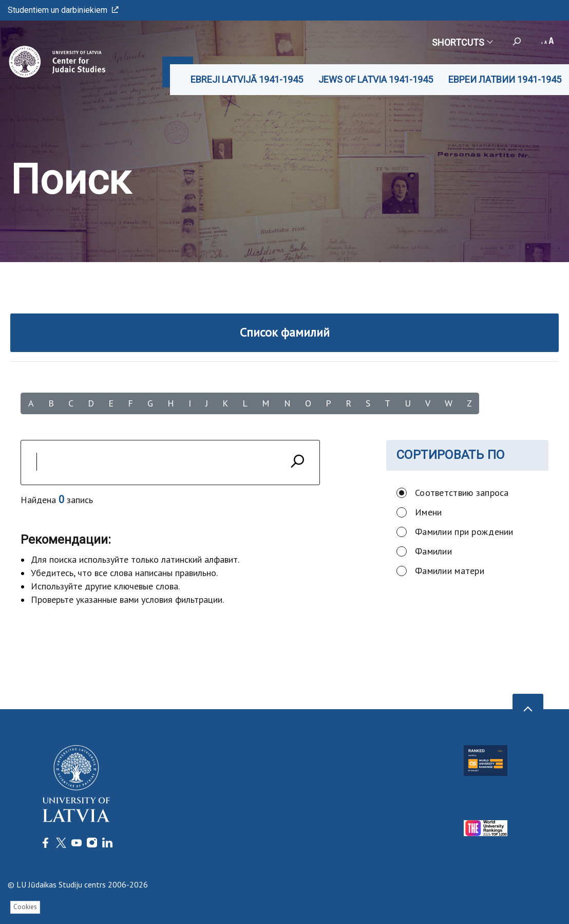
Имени (428, 512)
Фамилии (433, 551)
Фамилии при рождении (464, 532)
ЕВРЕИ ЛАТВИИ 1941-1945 (505, 79)
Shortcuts (462, 42)
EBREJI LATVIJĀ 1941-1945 (247, 79)
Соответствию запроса (462, 493)
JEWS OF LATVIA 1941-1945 (376, 79)
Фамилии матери (450, 571)
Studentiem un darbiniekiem (63, 10)
